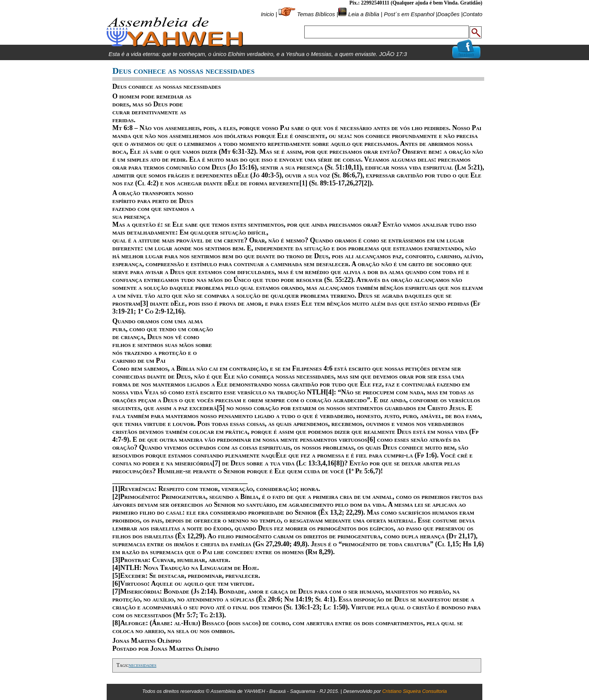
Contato (472, 14)
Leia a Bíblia (363, 14)
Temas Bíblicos (316, 14)
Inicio (267, 14)
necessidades (142, 665)
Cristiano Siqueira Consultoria (414, 691)
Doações (448, 14)
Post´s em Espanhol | (411, 14)
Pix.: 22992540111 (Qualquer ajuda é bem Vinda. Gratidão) (416, 3)
